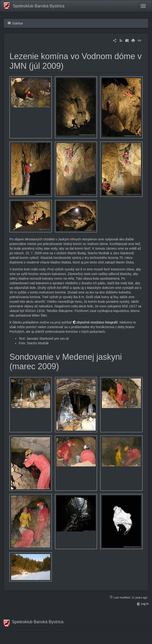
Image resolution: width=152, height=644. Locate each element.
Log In (143, 604)
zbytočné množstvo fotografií (97, 322)
